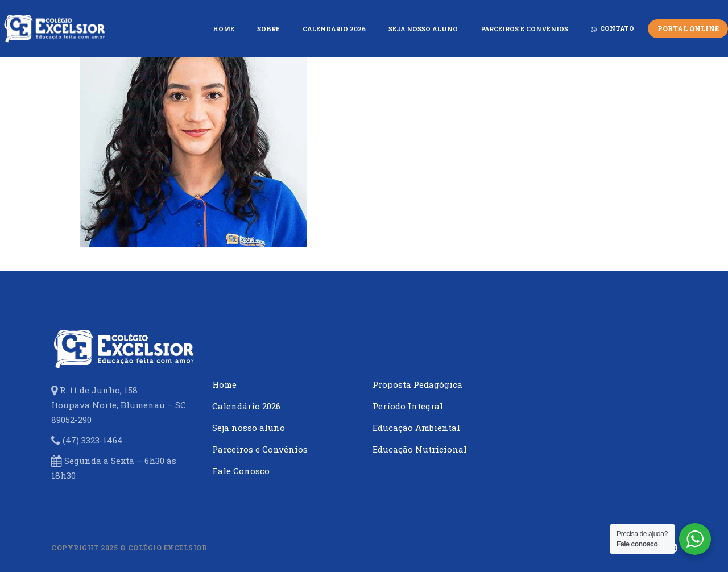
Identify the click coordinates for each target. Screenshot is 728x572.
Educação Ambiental (416, 428)
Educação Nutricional (420, 449)
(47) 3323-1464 (93, 440)
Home (224, 384)
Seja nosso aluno (249, 428)
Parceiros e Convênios (260, 449)
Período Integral (408, 406)
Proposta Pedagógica (417, 384)
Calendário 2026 (246, 406)
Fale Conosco (241, 471)
